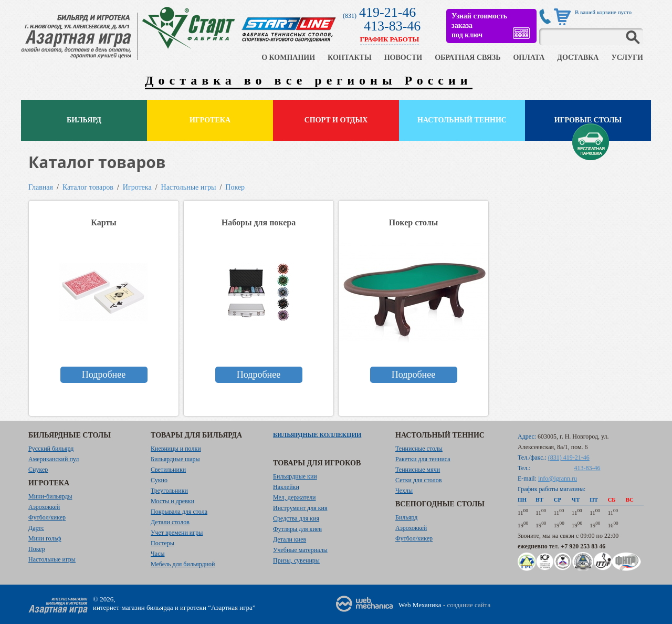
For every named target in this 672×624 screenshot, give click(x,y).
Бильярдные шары (175, 459)
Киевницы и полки (176, 449)
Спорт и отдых (336, 120)
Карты (103, 222)
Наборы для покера (259, 222)
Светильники (168, 470)
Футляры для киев (297, 529)
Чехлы (404, 491)
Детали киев (290, 539)
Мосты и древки (172, 501)
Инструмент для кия (300, 508)
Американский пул (54, 459)
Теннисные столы (419, 449)
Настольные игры (189, 187)
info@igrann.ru (558, 479)
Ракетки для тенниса (423, 459)
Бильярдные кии (295, 476)
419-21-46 (387, 12)
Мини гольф (45, 538)
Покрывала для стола (179, 512)
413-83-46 (392, 26)
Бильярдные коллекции (317, 435)
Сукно (159, 480)
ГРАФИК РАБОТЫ (390, 39)
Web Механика (420, 605)
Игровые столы (588, 120)
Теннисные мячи (418, 470)
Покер (235, 187)
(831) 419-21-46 (569, 457)
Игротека (210, 120)
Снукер (38, 470)
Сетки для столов (419, 480)
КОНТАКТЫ (350, 58)
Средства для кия (296, 518)
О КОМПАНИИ (288, 58)
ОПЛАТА (529, 58)
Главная (41, 187)
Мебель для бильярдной (183, 564)
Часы (158, 554)
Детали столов (170, 522)
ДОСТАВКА (578, 58)
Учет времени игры (177, 533)
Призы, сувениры (296, 560)
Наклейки (286, 487)
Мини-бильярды (50, 496)
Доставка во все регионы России (309, 80)
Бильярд (84, 120)
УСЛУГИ (627, 58)
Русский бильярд (51, 449)
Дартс (36, 528)
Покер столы (413, 222)
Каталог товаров (88, 187)
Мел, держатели (295, 497)
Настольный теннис (462, 120)
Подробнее (104, 375)
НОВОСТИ (403, 58)
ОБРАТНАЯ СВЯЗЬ (468, 58)
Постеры (162, 543)
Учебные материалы (300, 550)
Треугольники (169, 491)
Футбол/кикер (47, 517)
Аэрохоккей (44, 507)
